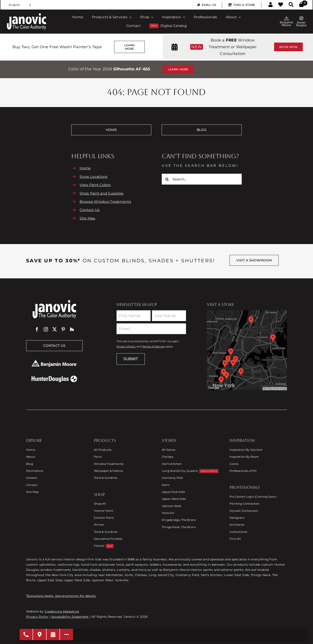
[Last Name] (169, 316)
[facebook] (37, 329)
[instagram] (46, 329)
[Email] (151, 329)
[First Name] (134, 316)
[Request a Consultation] (53, 634)
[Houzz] (72, 329)
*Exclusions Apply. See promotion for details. (61, 596)
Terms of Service (153, 347)
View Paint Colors (95, 185)
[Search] (167, 179)
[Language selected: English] (20, 5)
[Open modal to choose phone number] (26, 634)
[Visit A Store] (40, 634)
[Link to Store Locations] (247, 350)
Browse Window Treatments (105, 202)
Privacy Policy (126, 347)
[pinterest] (63, 329)
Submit (131, 359)
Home (85, 168)
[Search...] (202, 179)
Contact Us (90, 210)
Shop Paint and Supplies (102, 193)
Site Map (87, 218)
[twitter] (55, 329)
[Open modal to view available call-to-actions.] (67, 634)
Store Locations (93, 177)
